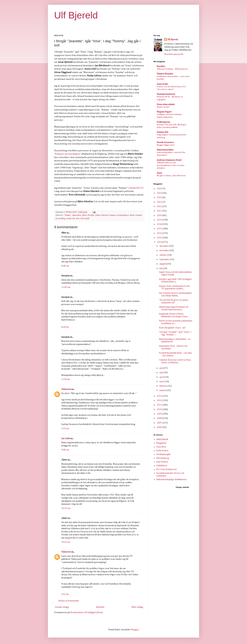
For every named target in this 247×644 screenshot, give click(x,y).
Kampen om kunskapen (67, 154)
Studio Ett (71, 219)
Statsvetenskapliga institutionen (171, 479)
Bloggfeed (161, 443)
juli (161, 268)
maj (161, 373)
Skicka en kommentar (69, 601)
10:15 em (66, 508)
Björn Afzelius (88, 215)
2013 (160, 396)
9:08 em (65, 450)
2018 (160, 224)
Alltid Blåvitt (162, 439)
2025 (160, 193)
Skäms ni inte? (163, 107)
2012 (160, 400)
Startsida (100, 607)
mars (162, 382)
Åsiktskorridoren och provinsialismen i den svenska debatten (171, 165)
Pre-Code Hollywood (166, 469)
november (165, 250)
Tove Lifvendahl (83, 219)
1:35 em (65, 429)
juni (161, 368)
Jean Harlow (162, 462)
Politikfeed (162, 466)
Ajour (159, 173)
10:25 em (66, 542)
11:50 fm (66, 379)
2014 (160, 242)
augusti (163, 264)
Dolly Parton (162, 451)
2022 (160, 206)
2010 (160, 409)
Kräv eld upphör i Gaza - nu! (172, 328)
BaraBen (161, 66)
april (162, 377)
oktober (163, 255)
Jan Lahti (66, 438)
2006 (160, 427)
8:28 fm (65, 327)
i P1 (136, 188)
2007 (160, 423)
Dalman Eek (162, 132)
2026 (160, 189)
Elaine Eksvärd (102, 215)
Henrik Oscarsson (165, 142)
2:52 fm (65, 594)
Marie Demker (136, 215)
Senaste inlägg (62, 607)
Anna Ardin (162, 84)
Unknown (66, 389)
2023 (160, 202)
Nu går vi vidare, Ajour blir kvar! (171, 176)
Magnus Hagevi (164, 112)
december (164, 246)
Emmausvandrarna (166, 94)
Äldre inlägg (137, 607)
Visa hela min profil (174, 54)
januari (163, 390)
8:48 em (65, 266)
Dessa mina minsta (166, 104)
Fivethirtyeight (163, 454)
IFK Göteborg (163, 458)
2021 (160, 211)
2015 (160, 238)
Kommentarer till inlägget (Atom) (87, 612)
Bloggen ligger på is (166, 145)
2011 (160, 405)
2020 (160, 215)
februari (164, 386)
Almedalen (77, 215)
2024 (160, 197)
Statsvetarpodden (165, 150)
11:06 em (66, 287)
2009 (160, 414)
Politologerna (163, 122)
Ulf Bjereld (76, 15)
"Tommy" (68, 215)
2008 (160, 418)
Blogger (135, 630)
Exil (95, 201)
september (165, 259)
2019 (160, 220)
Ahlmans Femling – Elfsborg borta (172, 69)
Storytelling (60, 219)
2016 (160, 233)
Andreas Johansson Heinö (169, 160)
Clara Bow (161, 447)
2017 (160, 229)
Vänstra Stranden (165, 74)
